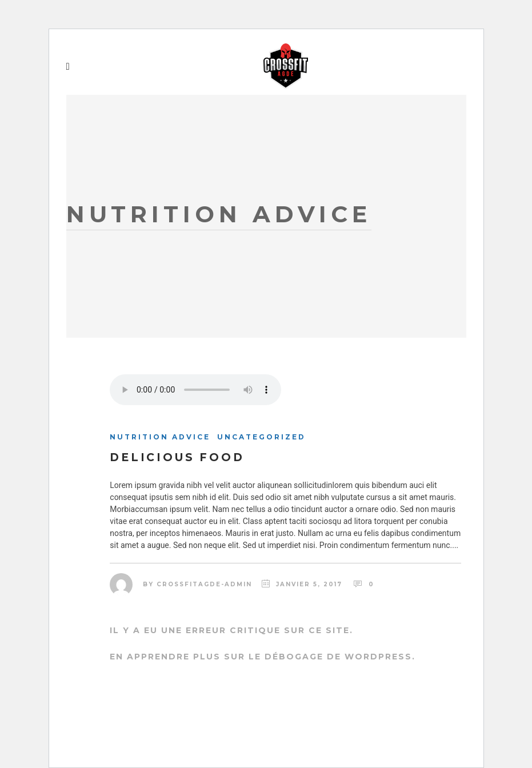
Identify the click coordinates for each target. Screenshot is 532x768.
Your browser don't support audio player (195, 390)
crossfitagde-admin (204, 584)
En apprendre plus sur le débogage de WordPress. (263, 657)
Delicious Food (177, 457)
